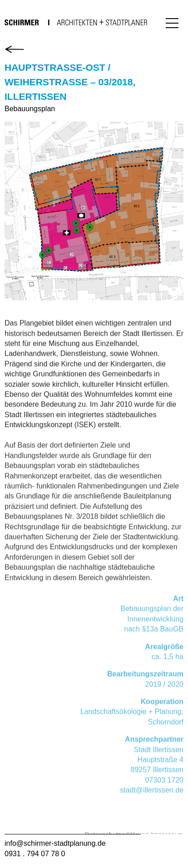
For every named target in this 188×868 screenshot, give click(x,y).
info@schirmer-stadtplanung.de (55, 843)
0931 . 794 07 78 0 (35, 854)
